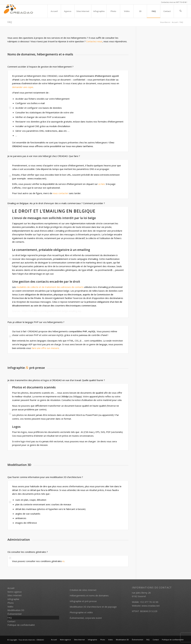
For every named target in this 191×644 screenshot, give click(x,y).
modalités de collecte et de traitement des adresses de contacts (50, 287)
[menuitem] (54, 11)
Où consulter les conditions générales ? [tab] (28, 552)
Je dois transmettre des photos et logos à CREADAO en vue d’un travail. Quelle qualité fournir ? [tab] (56, 380)
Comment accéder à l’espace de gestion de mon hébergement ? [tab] (40, 67)
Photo (11, 603)
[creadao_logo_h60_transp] (18, 11)
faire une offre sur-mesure (45, 348)
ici (63, 561)
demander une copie (23, 87)
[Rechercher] (180, 11)
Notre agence (15, 592)
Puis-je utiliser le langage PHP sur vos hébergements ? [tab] (36, 322)
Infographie (13, 599)
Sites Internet (15, 595)
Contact (11, 621)
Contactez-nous (94, 41)
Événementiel (14, 614)
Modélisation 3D (16, 610)
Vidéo (10, 607)
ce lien (102, 184)
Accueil (11, 588)
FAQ (10, 22)
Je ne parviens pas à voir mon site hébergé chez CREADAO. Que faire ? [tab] (44, 156)
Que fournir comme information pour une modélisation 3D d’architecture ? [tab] (45, 477)
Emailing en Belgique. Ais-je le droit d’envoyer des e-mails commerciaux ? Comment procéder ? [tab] (56, 203)
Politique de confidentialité (21, 625)
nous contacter (61, 193)
